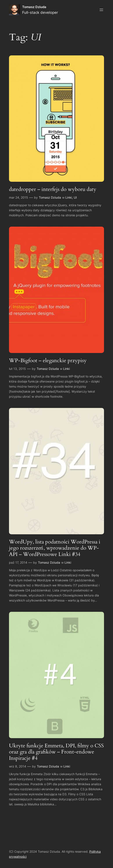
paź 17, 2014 (18, 562)
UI (75, 197)
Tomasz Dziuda (34, 7)
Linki (69, 197)
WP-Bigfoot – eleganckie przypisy (48, 361)
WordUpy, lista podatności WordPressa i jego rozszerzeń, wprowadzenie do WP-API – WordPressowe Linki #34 (55, 548)
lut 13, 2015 (17, 369)
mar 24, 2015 (19, 197)
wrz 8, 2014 (18, 766)
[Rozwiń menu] (101, 10)
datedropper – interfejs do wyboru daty (53, 189)
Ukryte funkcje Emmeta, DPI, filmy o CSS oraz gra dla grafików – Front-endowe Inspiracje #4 (56, 752)
